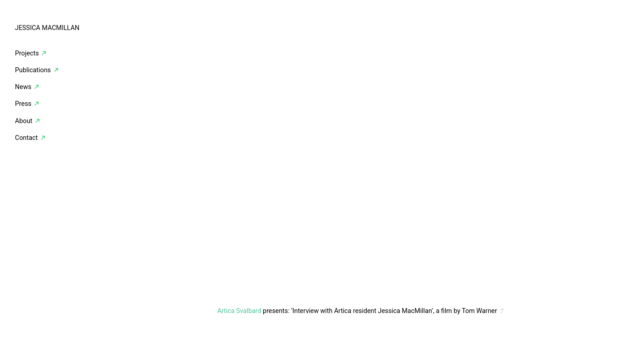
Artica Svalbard (239, 311)
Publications (37, 70)
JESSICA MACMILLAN (47, 28)
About (24, 121)
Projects (27, 53)
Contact (26, 138)
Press (28, 104)
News (27, 87)
